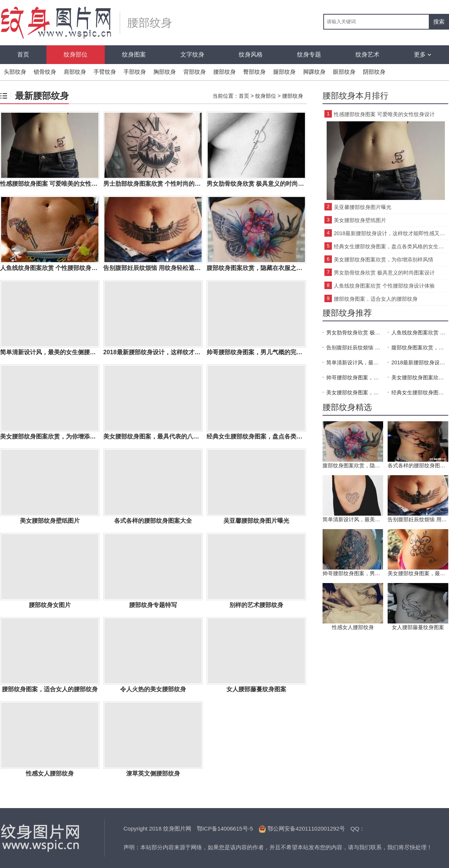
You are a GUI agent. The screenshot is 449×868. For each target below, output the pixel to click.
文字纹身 (192, 54)
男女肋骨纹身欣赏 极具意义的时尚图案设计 (384, 273)
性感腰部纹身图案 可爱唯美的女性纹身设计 (384, 114)
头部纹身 (15, 72)
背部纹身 (195, 72)
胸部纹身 (165, 72)
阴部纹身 (374, 72)
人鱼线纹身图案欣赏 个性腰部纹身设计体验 (384, 286)
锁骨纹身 (45, 72)
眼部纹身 (344, 72)
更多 (422, 54)
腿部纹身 (284, 72)
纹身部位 (76, 54)
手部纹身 (135, 72)
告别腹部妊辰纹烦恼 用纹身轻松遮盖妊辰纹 (355, 347)
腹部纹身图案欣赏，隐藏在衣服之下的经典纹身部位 (420, 347)
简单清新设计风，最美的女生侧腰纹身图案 (355, 362)
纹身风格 (251, 54)
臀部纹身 (254, 72)
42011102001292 (317, 828)
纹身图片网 (41, 838)
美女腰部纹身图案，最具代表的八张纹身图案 (355, 392)
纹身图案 (134, 54)
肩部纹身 (75, 72)
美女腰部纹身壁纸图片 (360, 220)
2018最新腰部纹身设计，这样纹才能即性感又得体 (391, 233)
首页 (23, 54)
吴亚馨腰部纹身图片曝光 (363, 207)
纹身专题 (309, 54)
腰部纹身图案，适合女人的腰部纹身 (376, 299)
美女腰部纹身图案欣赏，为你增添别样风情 (384, 260)
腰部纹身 (224, 72)
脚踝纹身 (314, 72)
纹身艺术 (367, 54)
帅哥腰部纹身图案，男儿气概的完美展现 (355, 377)
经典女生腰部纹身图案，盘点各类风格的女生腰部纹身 (391, 246)
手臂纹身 (105, 72)
